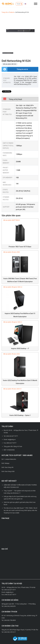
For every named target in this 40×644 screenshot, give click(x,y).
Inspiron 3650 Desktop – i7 (20, 349)
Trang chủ (5, 12)
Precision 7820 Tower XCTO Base (20, 247)
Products (12, 12)
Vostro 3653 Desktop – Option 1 (20, 415)
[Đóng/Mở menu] (36, 4)
